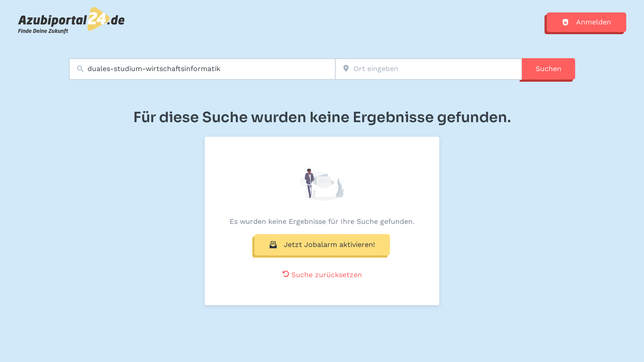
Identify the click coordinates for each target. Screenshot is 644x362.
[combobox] (202, 69)
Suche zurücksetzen (322, 275)
